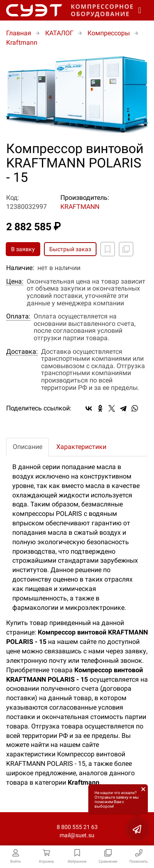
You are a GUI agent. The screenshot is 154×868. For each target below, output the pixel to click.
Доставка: (22, 352)
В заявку (23, 249)
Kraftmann (22, 42)
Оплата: (18, 316)
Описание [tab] (28, 447)
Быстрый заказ (70, 249)
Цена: (15, 282)
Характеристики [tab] (81, 447)
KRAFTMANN (80, 207)
